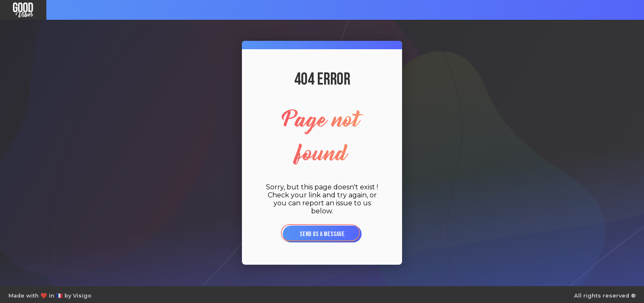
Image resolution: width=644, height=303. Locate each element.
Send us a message (322, 234)
